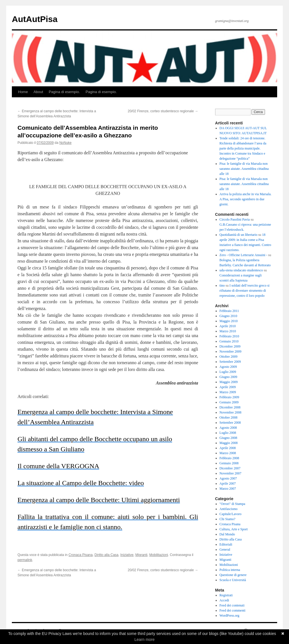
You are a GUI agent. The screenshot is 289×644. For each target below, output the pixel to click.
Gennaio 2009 (229, 402)
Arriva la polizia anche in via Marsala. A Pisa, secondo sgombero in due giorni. (246, 199)
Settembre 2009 (230, 362)
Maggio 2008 (229, 443)
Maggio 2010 (229, 321)
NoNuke (65, 143)
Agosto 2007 (228, 478)
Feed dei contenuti (232, 605)
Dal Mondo (227, 534)
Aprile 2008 (228, 448)
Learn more (144, 639)
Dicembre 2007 (230, 468)
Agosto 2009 (228, 367)
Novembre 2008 (231, 412)
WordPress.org (229, 616)
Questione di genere (233, 575)
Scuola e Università (233, 580)
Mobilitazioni (159, 555)
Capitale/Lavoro (231, 514)
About (38, 92)
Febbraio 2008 (229, 458)
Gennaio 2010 (229, 341)
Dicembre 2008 (230, 407)
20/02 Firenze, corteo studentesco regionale (163, 111)
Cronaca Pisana (81, 555)
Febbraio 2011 (229, 311)
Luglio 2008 (228, 433)
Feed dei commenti (233, 610)
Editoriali (226, 544)
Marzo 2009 (228, 392)
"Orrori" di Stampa (232, 504)
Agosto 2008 (228, 428)
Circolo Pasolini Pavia (235, 219)
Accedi (224, 600)
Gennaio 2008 (229, 463)
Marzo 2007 (228, 489)
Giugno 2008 (228, 438)
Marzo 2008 (228, 453)
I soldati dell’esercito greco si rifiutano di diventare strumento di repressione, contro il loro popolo (245, 291)
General (225, 550)
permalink (25, 560)
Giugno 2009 (228, 377)
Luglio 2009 (228, 372)
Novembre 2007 (231, 473)
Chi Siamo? (227, 519)
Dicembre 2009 (230, 346)
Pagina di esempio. (64, 92)
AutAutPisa (35, 19)
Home (23, 92)
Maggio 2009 (229, 382)
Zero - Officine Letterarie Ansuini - (243, 255)
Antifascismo (229, 509)
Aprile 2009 (228, 387)
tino (222, 285)
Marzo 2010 (228, 331)
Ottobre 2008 (229, 417)
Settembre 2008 (230, 423)
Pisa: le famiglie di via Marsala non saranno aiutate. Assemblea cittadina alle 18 (244, 169)
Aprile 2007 (228, 483)
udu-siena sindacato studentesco (241, 270)
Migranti (142, 555)
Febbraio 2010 (229, 336)
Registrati (226, 595)
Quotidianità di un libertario (238, 235)
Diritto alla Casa (107, 555)
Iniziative (127, 555)
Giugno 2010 (228, 316)
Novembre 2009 (231, 351)
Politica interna (230, 570)
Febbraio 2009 (229, 397)
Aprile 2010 (228, 326)
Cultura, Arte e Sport (234, 529)
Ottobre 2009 (229, 357)
